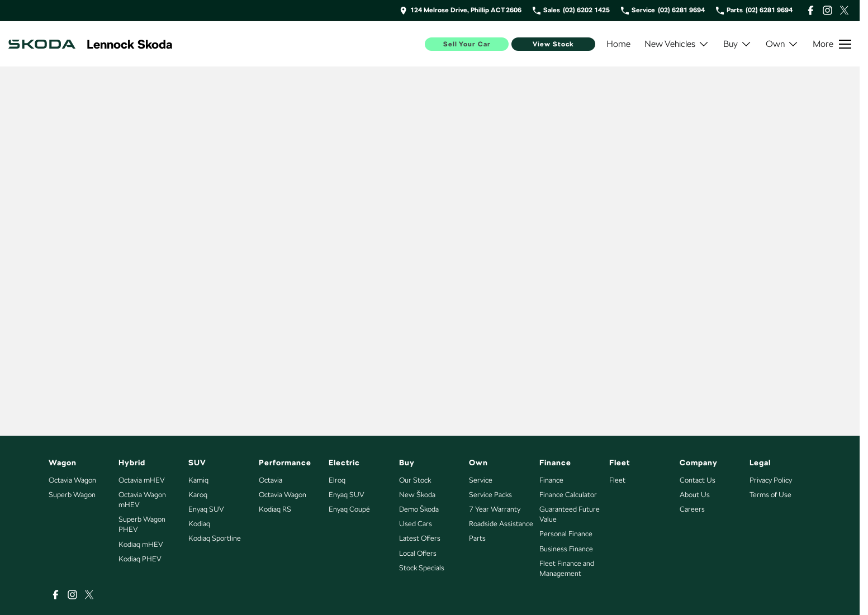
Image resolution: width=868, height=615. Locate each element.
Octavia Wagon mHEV (142, 500)
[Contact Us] (461, 10)
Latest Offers (420, 538)
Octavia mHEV (142, 480)
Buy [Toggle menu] (737, 44)
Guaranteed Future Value (570, 514)
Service (481, 480)
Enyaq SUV (206, 509)
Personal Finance (566, 534)
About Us (695, 495)
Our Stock (415, 480)
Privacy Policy (771, 480)
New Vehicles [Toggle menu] (677, 44)
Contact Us (698, 480)
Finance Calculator (568, 495)
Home (618, 44)
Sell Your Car (467, 44)
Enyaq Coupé (349, 509)
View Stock (553, 44)
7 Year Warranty (495, 509)
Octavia (271, 480)
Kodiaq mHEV (141, 544)
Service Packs (490, 495)
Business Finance (566, 549)
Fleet (617, 480)
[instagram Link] (827, 10)
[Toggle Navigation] (832, 44)
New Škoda (417, 495)
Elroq (337, 480)
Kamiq (198, 480)
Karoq (198, 495)
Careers (692, 509)
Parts (477, 538)
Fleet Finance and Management (567, 568)
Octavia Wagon (72, 480)
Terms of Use (770, 495)
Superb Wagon (72, 495)
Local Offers (418, 553)
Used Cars (416, 524)
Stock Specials (422, 568)
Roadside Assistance (501, 524)
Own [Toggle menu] (782, 44)
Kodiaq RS (275, 509)
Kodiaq (199, 524)
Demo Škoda (419, 509)
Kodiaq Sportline (215, 538)
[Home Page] (42, 44)
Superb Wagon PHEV (142, 524)
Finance (551, 480)
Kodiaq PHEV (140, 559)
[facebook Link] (811, 10)
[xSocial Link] (844, 10)
